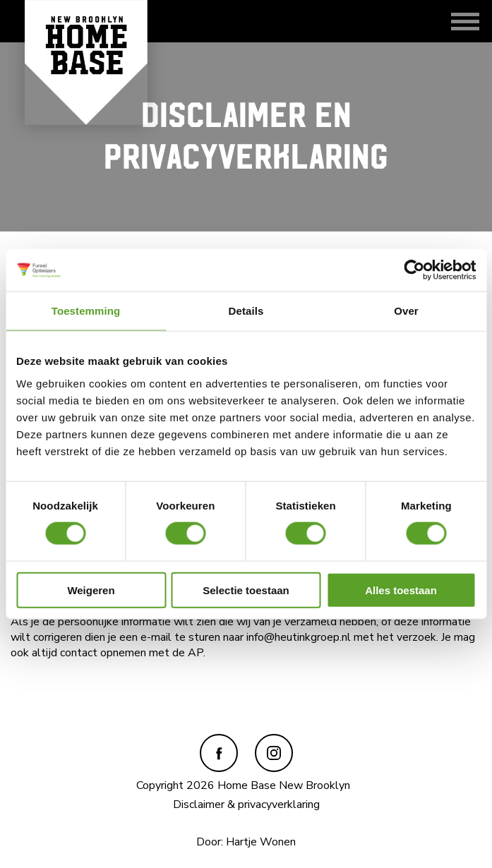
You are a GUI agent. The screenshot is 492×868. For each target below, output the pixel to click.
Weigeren (91, 590)
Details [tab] (246, 311)
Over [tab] (406, 311)
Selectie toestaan (246, 590)
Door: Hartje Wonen (246, 842)
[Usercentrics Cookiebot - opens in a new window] (414, 270)
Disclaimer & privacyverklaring (246, 804)
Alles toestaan (401, 590)
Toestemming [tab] (86, 311)
